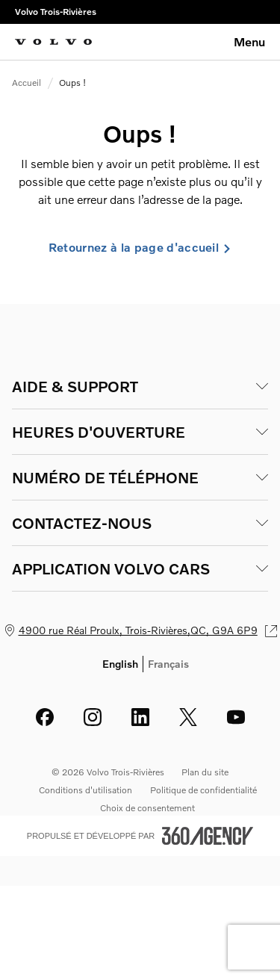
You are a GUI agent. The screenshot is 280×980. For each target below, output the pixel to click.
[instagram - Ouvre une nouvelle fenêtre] (93, 717)
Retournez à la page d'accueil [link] (140, 247)
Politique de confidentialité (203, 790)
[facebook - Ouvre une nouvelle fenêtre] (45, 717)
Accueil (27, 83)
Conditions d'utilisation (85, 790)
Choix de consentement (147, 808)
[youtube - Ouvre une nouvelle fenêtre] (236, 717)
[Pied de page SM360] (208, 836)
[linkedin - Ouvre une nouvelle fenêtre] (140, 717)
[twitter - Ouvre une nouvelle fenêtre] (188, 717)
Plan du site (205, 772)
